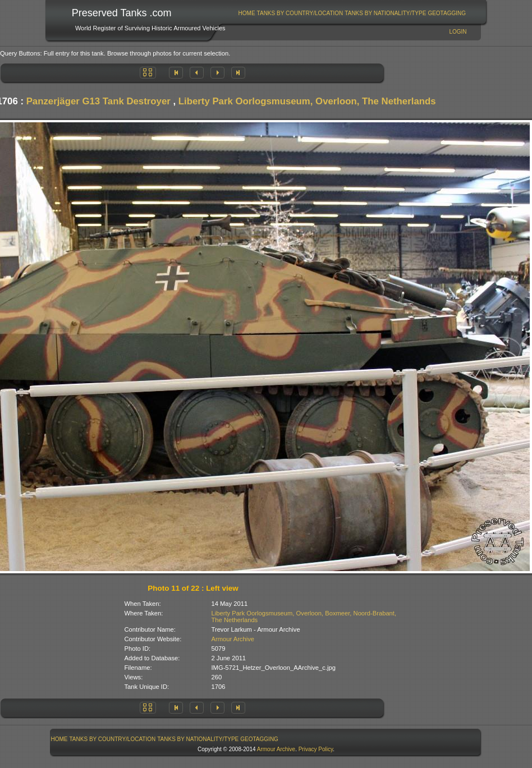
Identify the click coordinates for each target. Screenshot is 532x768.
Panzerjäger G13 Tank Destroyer (98, 101)
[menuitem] (247, 13)
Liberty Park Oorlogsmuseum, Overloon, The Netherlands (307, 101)
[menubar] (352, 13)
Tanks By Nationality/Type (385, 13)
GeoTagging (447, 13)
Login (458, 32)
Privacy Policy (316, 749)
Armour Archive (233, 639)
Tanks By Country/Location (300, 13)
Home (247, 13)
